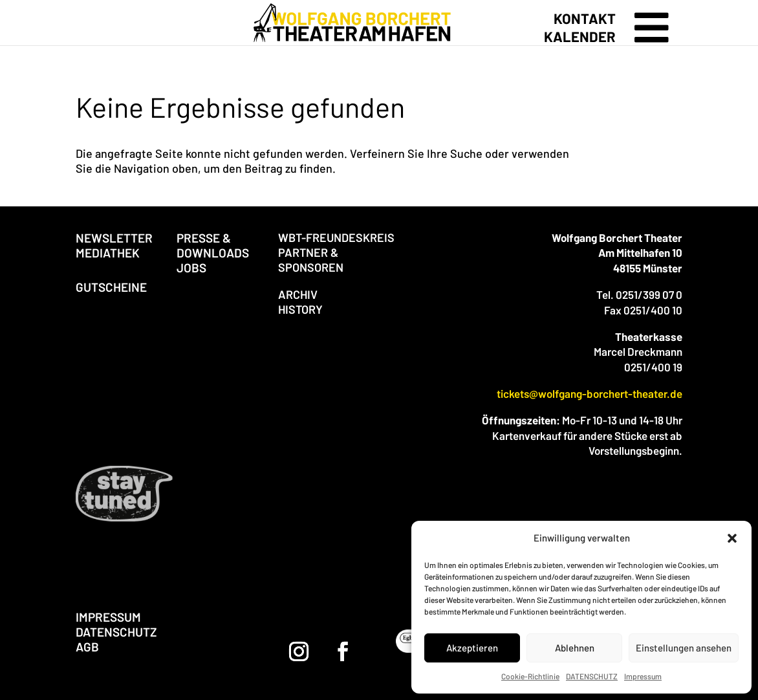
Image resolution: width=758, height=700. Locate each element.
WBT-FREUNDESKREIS (336, 237)
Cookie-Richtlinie (530, 676)
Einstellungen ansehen (684, 648)
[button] (732, 538)
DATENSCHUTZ (592, 676)
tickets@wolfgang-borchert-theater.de (590, 393)
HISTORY (300, 309)
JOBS (191, 268)
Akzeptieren (472, 648)
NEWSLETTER (114, 238)
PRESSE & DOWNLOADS (213, 245)
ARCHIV (298, 294)
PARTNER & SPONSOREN (311, 260)
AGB (87, 647)
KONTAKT (585, 18)
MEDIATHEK (108, 253)
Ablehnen (575, 648)
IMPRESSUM (108, 617)
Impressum (643, 676)
